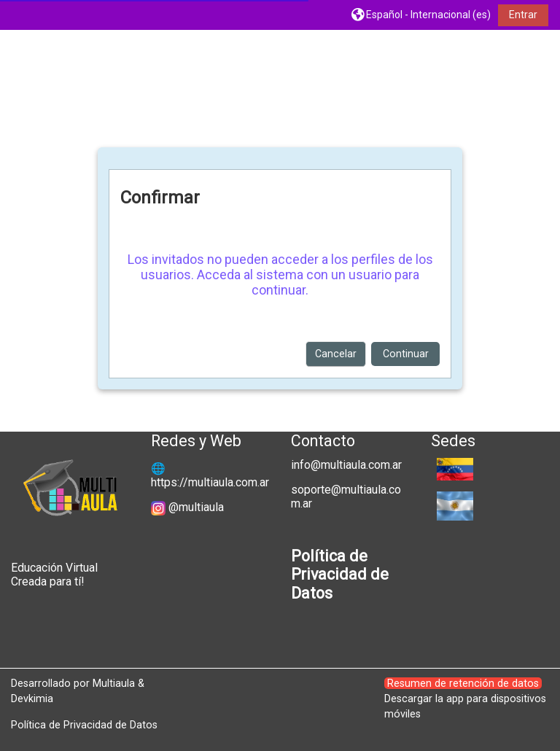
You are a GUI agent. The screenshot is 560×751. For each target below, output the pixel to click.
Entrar (523, 15)
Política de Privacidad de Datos (84, 725)
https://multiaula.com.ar (210, 482)
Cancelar (336, 354)
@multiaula (196, 507)
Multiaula (114, 683)
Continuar (406, 354)
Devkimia (32, 699)
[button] (421, 15)
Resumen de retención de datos (463, 683)
